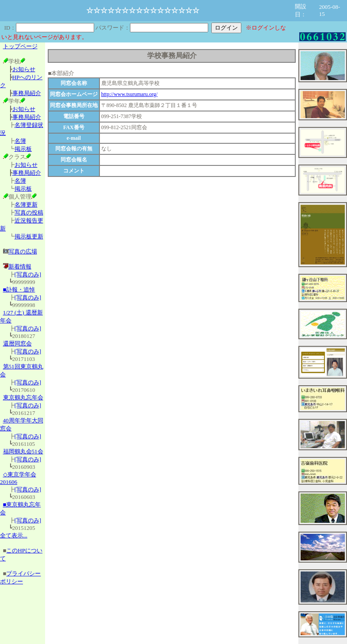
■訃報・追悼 (19, 289)
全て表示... (14, 535)
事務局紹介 (27, 93)
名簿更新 (26, 205)
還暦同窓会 (17, 343)
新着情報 (17, 266)
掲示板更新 (29, 236)
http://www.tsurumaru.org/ (130, 94)
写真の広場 (23, 251)
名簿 (20, 141)
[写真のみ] (28, 274)
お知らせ (24, 69)
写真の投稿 (29, 213)
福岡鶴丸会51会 (23, 451)
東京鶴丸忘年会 (23, 397)
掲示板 (23, 149)
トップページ (20, 46)
